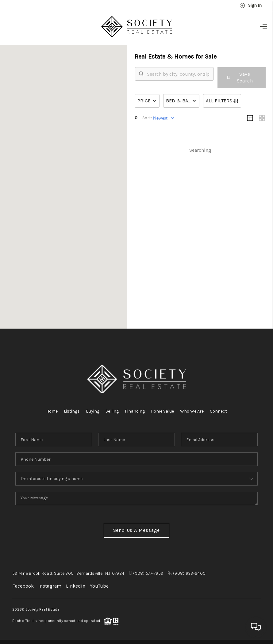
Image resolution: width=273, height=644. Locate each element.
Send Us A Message (137, 530)
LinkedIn (76, 586)
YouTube (99, 586)
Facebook (23, 586)
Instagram (50, 586)
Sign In (251, 6)
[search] (202, 82)
